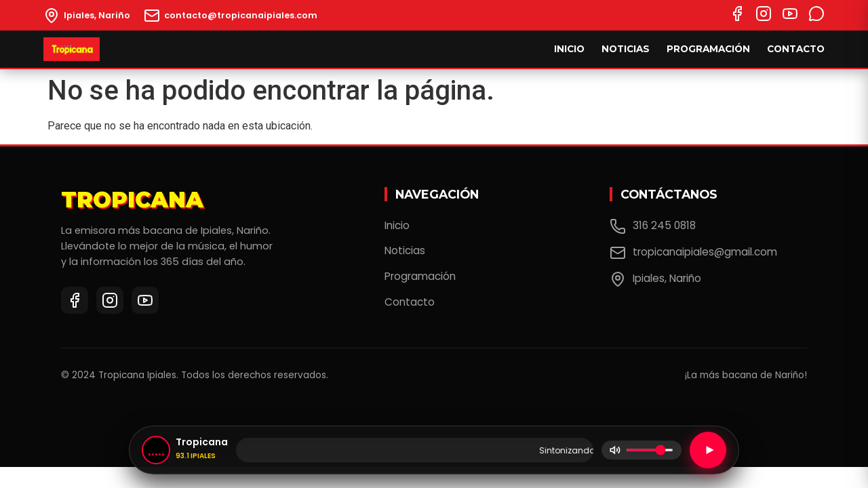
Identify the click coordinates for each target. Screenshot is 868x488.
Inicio (569, 49)
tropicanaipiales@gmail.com (693, 253)
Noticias (626, 49)
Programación (708, 49)
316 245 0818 (653, 226)
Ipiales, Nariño (655, 279)
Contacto (796, 49)
